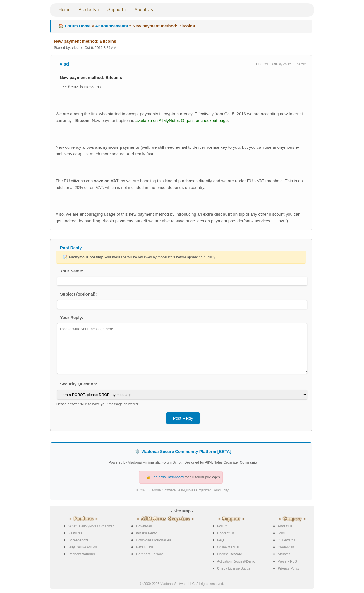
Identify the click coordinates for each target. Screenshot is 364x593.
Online (228, 547)
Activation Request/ (236, 561)
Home (65, 10)
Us (226, 533)
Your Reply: (72, 317)
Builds (145, 547)
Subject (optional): (78, 294)
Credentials (286, 547)
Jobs (281, 533)
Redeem (82, 554)
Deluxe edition (83, 547)
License (230, 554)
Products (87, 10)
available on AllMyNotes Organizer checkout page (182, 120)
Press (282, 561)
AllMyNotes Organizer (91, 526)
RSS (294, 561)
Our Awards (286, 540)
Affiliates (284, 554)
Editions (150, 554)
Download (153, 540)
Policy (289, 568)
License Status (234, 568)
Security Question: (79, 384)
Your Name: (72, 271)
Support (115, 10)
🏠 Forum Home (75, 26)
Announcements (112, 26)
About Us (144, 10)
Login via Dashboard (168, 477)
